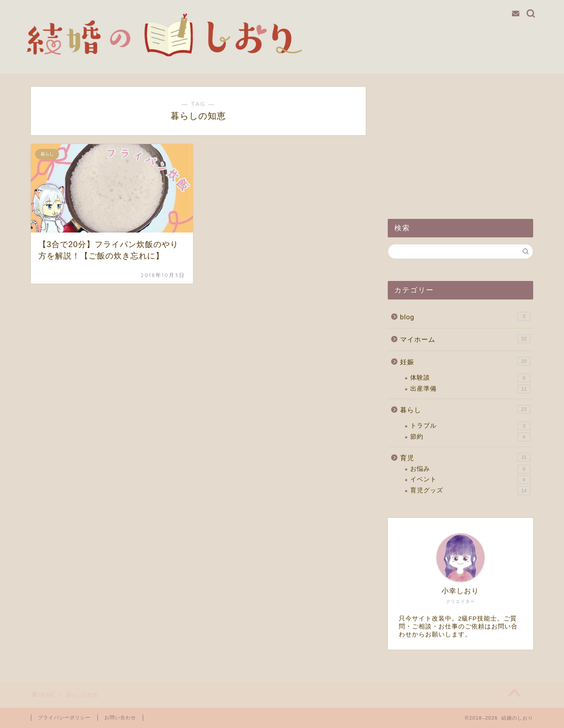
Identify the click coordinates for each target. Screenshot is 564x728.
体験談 (470, 378)
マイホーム (465, 339)
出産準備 (470, 389)
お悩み (470, 469)
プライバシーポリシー (64, 717)
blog (465, 316)
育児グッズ (470, 491)
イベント (470, 480)
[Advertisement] (460, 142)
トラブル (470, 426)
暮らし (465, 409)
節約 (470, 437)
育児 (465, 457)
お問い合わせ (120, 717)
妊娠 (465, 361)
